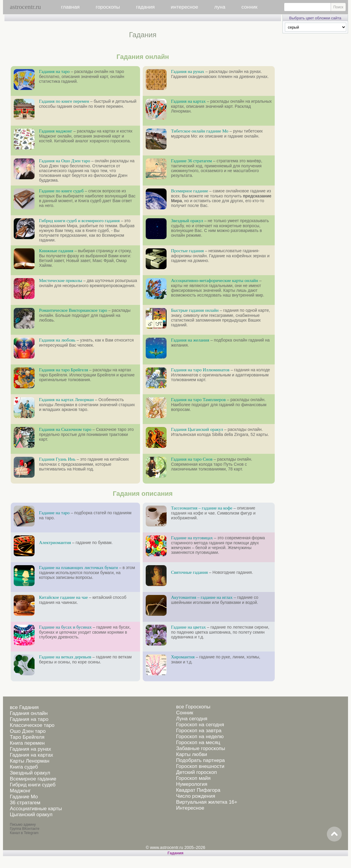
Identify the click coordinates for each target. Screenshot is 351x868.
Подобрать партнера (201, 760)
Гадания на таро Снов (192, 459)
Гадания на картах (188, 101)
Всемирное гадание (190, 191)
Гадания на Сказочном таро (65, 429)
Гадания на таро (54, 71)
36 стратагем (25, 803)
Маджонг (20, 791)
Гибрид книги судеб (33, 785)
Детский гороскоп (197, 772)
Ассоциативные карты (36, 809)
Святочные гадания (189, 572)
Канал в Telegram (24, 833)
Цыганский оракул (31, 815)
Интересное (190, 808)
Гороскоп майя (193, 778)
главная (70, 7)
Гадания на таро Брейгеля (63, 370)
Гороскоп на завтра (199, 731)
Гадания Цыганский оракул (197, 429)
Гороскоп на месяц (198, 742)
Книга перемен (27, 743)
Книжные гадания (56, 251)
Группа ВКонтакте (25, 829)
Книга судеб (24, 767)
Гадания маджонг (56, 131)
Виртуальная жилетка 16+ (207, 802)
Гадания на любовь (57, 340)
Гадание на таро (54, 513)
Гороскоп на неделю (200, 737)
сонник (249, 7)
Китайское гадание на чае (63, 597)
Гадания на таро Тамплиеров (198, 400)
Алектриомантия (55, 543)
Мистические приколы (61, 280)
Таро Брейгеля (27, 737)
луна (220, 7)
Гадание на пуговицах (192, 538)
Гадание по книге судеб (61, 191)
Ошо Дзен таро (28, 731)
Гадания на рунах (188, 71)
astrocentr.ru (25, 7)
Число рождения (196, 796)
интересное (184, 7)
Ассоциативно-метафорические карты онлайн (215, 280)
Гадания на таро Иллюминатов (200, 370)
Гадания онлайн (29, 713)
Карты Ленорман (30, 761)
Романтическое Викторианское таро (73, 310)
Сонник (185, 713)
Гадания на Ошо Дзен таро (65, 161)
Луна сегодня (192, 719)
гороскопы (108, 7)
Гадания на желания (190, 340)
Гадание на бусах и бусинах (65, 627)
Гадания (175, 853)
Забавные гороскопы (201, 748)
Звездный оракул (187, 221)
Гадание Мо (24, 797)
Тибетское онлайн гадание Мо (200, 131)
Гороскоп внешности (200, 766)
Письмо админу (23, 825)
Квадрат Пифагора (198, 790)
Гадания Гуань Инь (57, 459)
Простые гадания (187, 251)
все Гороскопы (193, 707)
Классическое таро (32, 725)
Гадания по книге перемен (64, 101)
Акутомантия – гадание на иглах (202, 597)
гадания (146, 7)
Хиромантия (183, 657)
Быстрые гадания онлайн (195, 310)
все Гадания (24, 707)
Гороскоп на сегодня (200, 725)
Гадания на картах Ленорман (66, 400)
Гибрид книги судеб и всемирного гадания (79, 221)
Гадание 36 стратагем (191, 161)
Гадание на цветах (188, 627)
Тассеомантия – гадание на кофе (202, 508)
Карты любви (192, 754)
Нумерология (192, 784)
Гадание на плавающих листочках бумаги (79, 568)
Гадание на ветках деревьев (65, 657)
